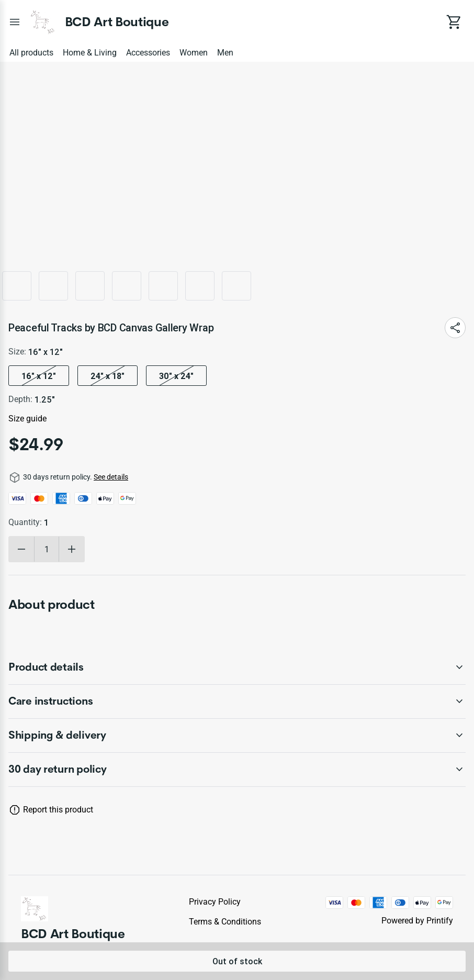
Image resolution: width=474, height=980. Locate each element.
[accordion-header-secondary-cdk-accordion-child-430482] (237, 701)
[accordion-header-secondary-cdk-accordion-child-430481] (237, 667)
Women (194, 53)
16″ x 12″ (39, 376)
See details (111, 477)
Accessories (148, 53)
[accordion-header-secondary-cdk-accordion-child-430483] (237, 736)
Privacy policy (215, 902)
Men (225, 53)
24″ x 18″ (108, 376)
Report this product (58, 810)
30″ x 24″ (176, 376)
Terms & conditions (225, 922)
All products (31, 53)
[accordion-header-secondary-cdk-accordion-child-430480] (237, 770)
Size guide (27, 419)
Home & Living (90, 53)
